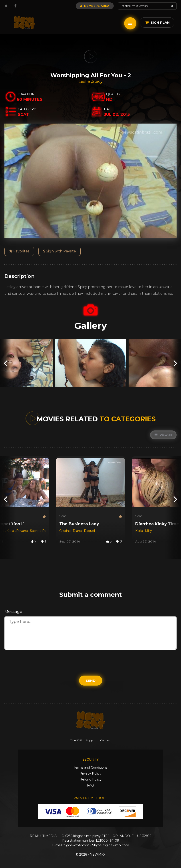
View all (163, 435)
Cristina (65, 531)
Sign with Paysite (60, 251)
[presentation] (6, 363)
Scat (63, 516)
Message (13, 612)
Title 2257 (76, 740)
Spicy (97, 81)
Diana (78, 531)
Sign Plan (158, 22)
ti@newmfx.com (76, 845)
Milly (148, 531)
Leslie (85, 81)
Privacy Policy (90, 773)
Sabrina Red (39, 531)
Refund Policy (91, 779)
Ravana (22, 531)
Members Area (95, 6)
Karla (11, 531)
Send (91, 681)
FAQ (90, 785)
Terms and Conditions (90, 767)
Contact (105, 740)
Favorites (19, 251)
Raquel (89, 531)
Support (91, 740)
